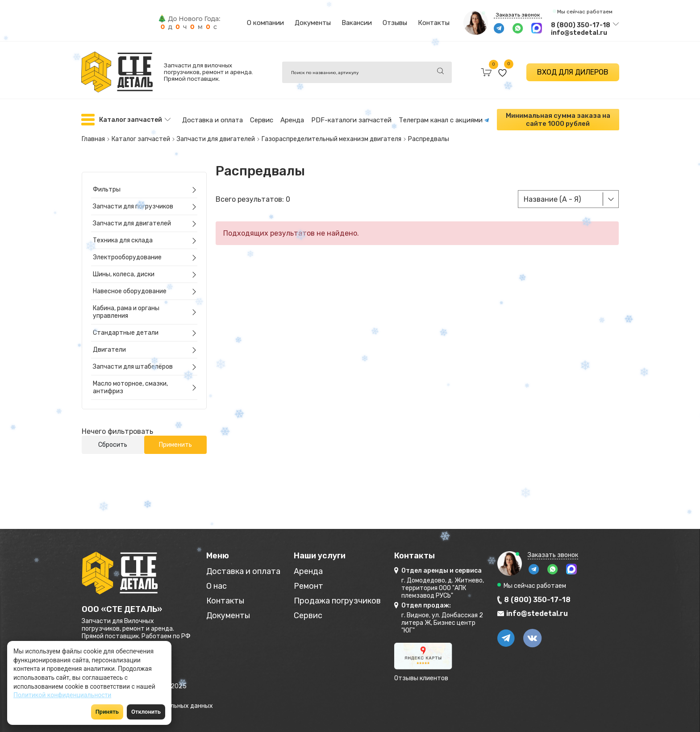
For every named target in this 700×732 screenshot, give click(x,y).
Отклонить (146, 712)
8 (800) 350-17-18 (581, 25)
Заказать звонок (518, 15)
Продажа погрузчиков (337, 601)
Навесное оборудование (130, 291)
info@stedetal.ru (579, 33)
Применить (175, 445)
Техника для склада (123, 240)
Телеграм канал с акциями (444, 120)
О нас (217, 586)
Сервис (262, 120)
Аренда (292, 120)
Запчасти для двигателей (132, 223)
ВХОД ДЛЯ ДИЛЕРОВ (573, 72)
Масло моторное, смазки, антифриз (130, 387)
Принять (107, 712)
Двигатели (109, 350)
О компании (265, 23)
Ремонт (308, 586)
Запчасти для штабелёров (133, 367)
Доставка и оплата (212, 120)
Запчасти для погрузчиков (133, 206)
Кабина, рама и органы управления (126, 312)
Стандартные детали (126, 333)
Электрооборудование (127, 257)
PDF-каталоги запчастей (351, 120)
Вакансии (357, 23)
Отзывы (395, 23)
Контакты (434, 23)
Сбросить (113, 445)
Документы (313, 23)
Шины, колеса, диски (124, 274)
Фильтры (107, 189)
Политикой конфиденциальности (62, 695)
